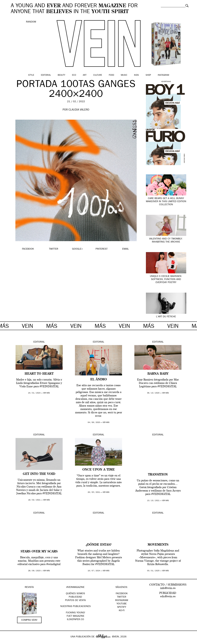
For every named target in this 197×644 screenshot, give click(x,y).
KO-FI (122, 611)
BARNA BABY (158, 374)
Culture (98, 75)
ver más (46, 393)
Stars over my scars (39, 552)
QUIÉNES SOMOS (75, 594)
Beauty (61, 75)
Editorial (46, 75)
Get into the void (39, 474)
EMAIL (126, 249)
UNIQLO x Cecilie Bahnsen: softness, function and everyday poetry (166, 280)
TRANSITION (158, 475)
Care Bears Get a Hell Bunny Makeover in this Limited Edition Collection (166, 202)
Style (31, 75)
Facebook (122, 594)
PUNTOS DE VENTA (75, 601)
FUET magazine (75, 616)
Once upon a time (98, 470)
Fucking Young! (75, 613)
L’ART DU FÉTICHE (166, 317)
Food (111, 75)
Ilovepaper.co (75, 620)
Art (85, 75)
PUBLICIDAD (75, 597)
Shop (148, 75)
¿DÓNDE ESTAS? (99, 545)
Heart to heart (39, 374)
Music (124, 75)
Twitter (122, 597)
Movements (158, 545)
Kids (136, 75)
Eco (74, 75)
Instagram (163, 75)
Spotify (122, 607)
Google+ (6, 642)
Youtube (122, 604)
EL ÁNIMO (99, 380)
